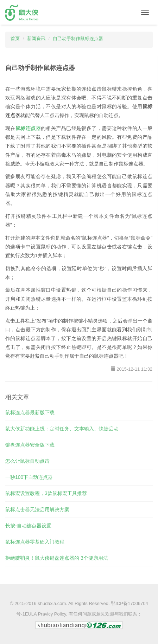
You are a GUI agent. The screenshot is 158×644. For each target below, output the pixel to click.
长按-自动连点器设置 (28, 526)
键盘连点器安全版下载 (30, 445)
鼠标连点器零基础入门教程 (35, 542)
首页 (15, 38)
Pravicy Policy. (53, 614)
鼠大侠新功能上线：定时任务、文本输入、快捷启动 (62, 429)
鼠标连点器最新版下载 (30, 412)
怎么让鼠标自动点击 (27, 461)
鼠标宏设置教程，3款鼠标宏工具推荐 (46, 493)
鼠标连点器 (28, 128)
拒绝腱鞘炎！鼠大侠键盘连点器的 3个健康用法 (57, 558)
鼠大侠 (22, 12)
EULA (31, 614)
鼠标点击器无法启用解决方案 (37, 509)
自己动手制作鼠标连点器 (78, 38)
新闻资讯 (36, 38)
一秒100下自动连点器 (29, 477)
